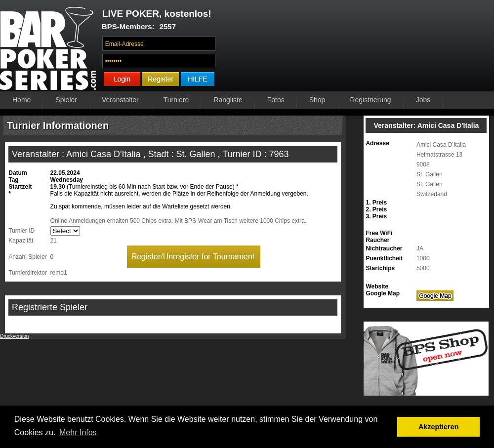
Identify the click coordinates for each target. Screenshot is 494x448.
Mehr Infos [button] (78, 432)
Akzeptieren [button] (439, 427)
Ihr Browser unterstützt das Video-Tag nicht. (357, 48)
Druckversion (14, 336)
